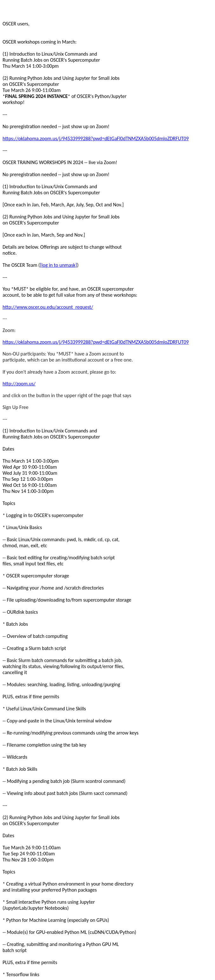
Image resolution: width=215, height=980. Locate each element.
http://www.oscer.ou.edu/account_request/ (48, 307)
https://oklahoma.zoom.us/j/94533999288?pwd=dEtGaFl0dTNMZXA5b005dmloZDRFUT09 (96, 138)
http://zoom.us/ (19, 384)
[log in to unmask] (59, 265)
